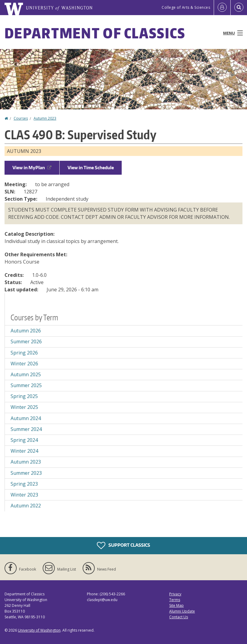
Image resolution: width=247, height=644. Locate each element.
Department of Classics (95, 33)
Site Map (176, 605)
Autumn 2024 (26, 418)
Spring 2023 (24, 484)
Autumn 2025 (26, 374)
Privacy (175, 594)
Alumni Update (182, 611)
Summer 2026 (26, 341)
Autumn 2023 (45, 118)
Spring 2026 (24, 353)
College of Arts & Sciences (186, 7)
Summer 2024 (26, 429)
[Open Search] (239, 8)
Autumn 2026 (26, 331)
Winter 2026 (24, 364)
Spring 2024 (24, 440)
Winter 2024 (24, 451)
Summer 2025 (26, 385)
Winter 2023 (24, 495)
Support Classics (123, 545)
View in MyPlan (32, 168)
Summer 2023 (26, 473)
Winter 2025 (24, 407)
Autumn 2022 (26, 506)
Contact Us (179, 617)
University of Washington (39, 630)
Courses (21, 118)
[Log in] (222, 8)
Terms (175, 600)
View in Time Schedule (91, 168)
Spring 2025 (24, 396)
